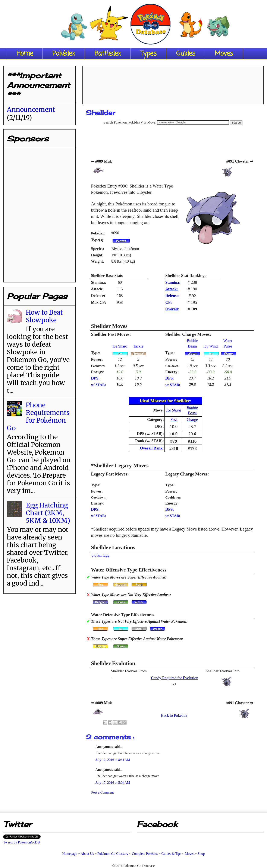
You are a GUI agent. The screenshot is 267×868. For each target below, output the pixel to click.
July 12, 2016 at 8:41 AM (113, 760)
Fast (174, 420)
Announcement (31, 109)
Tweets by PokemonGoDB (21, 842)
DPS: (95, 378)
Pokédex (64, 54)
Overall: (172, 309)
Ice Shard (120, 346)
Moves (224, 54)
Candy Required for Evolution (175, 678)
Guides (186, 54)
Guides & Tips (171, 854)
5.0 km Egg (100, 555)
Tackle (138, 346)
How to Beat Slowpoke (44, 316)
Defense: (172, 296)
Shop (201, 854)
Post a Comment (103, 792)
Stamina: (173, 282)
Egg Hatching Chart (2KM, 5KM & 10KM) (48, 513)
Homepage (70, 854)
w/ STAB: (98, 385)
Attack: (172, 289)
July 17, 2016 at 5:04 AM (113, 783)
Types (148, 54)
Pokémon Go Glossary (113, 854)
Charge (192, 420)
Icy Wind (211, 346)
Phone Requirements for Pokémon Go (38, 416)
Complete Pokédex (145, 854)
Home (25, 54)
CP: (169, 302)
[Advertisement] (173, 84)
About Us (87, 854)
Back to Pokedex (174, 715)
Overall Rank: (152, 448)
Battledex (108, 54)
